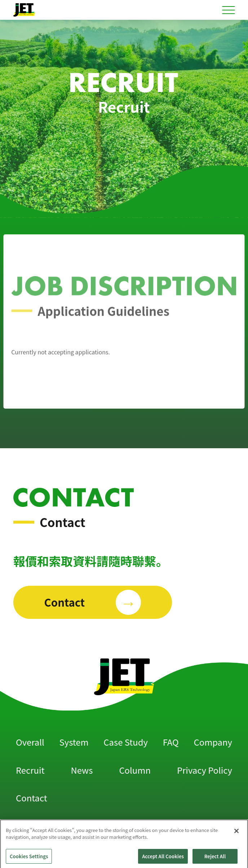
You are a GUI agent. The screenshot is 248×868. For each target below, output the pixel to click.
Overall (30, 742)
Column (135, 770)
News (82, 770)
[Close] (236, 836)
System (74, 742)
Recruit (30, 770)
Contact (32, 798)
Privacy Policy (205, 770)
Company (213, 742)
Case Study (126, 742)
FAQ (171, 742)
